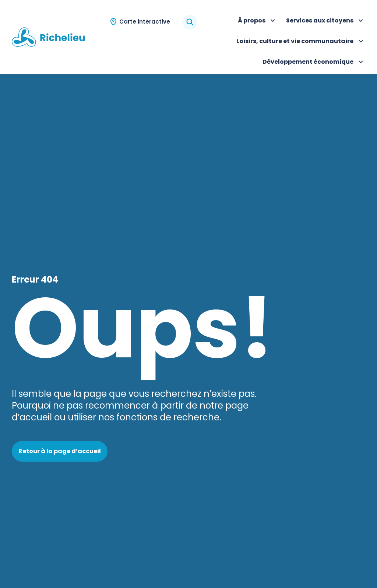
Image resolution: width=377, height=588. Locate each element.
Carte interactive (145, 22)
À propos (258, 21)
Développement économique (314, 63)
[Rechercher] (190, 22)
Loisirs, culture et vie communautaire (301, 42)
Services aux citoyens (326, 21)
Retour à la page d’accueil (60, 451)
